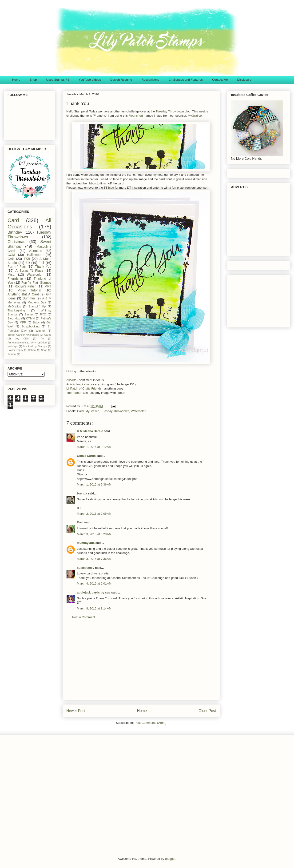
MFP (23, 323)
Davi (80, 522)
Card (80, 411)
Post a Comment (84, 617)
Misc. (11, 275)
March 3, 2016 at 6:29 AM (94, 534)
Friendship (15, 279)
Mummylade (86, 543)
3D (28, 263)
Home (16, 80)
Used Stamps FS (58, 80)
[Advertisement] (141, 663)
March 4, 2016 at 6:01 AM (94, 583)
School (32, 350)
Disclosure (244, 80)
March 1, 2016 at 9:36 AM (94, 484)
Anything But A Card (23, 294)
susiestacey (86, 568)
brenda (82, 493)
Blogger (170, 859)
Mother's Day (37, 303)
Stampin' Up (37, 307)
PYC (43, 315)
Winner (40, 331)
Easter (29, 315)
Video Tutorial (29, 290)
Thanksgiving (16, 311)
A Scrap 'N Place (30, 271)
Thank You (43, 267)
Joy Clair (22, 338)
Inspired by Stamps (35, 346)
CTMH (30, 319)
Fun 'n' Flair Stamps (36, 283)
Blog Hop (14, 319)
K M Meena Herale (90, 431)
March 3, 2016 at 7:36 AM (94, 559)
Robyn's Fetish (26, 286)
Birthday (15, 232)
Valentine (35, 251)
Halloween (35, 255)
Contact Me (220, 80)
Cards (48, 335)
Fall (41, 263)
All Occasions (29, 223)
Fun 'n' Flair (17, 267)
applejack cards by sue (94, 592)
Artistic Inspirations (79, 384)
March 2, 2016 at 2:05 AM (94, 514)
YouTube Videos (90, 80)
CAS (11, 259)
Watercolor (138, 411)
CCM (11, 255)
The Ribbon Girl (77, 393)
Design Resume (121, 80)
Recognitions (150, 80)
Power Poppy (15, 350)
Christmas (16, 242)
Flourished (136, 116)
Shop (33, 80)
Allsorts (72, 380)
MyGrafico (195, 116)
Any (34, 342)
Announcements (17, 342)
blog (111, 188)
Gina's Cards (86, 456)
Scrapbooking (30, 326)
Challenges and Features (186, 80)
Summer (29, 298)
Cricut (44, 342)
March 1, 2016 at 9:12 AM (94, 447)
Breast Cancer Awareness (23, 335)
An (42, 338)
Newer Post (76, 711)
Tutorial (12, 354)
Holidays (13, 346)
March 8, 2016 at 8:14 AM (94, 608)
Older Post (207, 711)
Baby (36, 323)
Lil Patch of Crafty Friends (84, 388)
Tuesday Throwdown (170, 111)
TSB (27, 259)
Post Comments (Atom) (150, 723)
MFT (48, 286)
